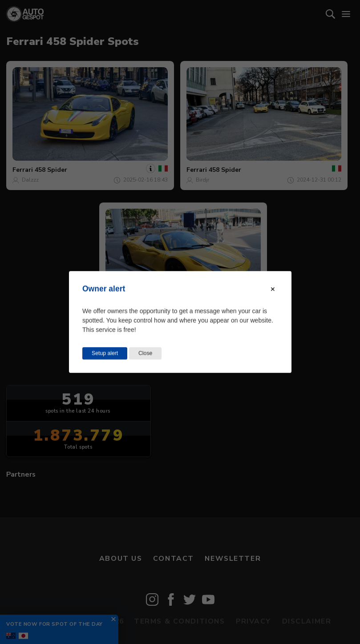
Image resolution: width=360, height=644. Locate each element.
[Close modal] (273, 289)
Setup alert (105, 353)
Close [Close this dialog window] (145, 353)
